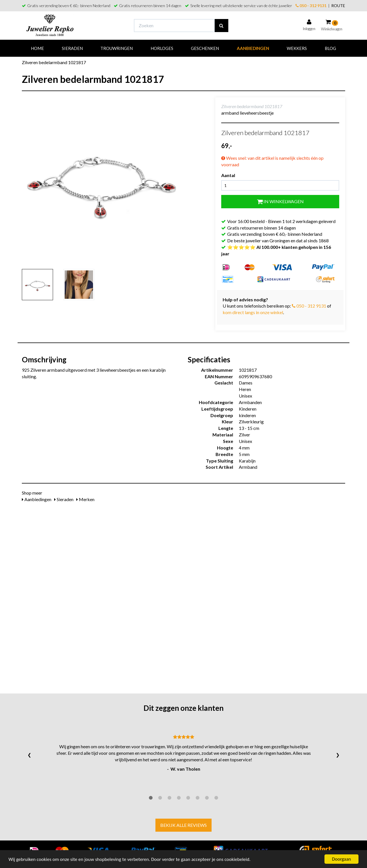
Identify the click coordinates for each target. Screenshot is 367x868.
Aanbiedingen (253, 48)
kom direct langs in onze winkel (253, 312)
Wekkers (297, 48)
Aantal (228, 175)
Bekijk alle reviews (183, 825)
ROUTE (338, 6)
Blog (330, 48)
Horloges (162, 48)
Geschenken (205, 48)
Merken (85, 499)
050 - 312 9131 (311, 6)
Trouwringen (117, 48)
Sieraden (72, 48)
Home (37, 48)
